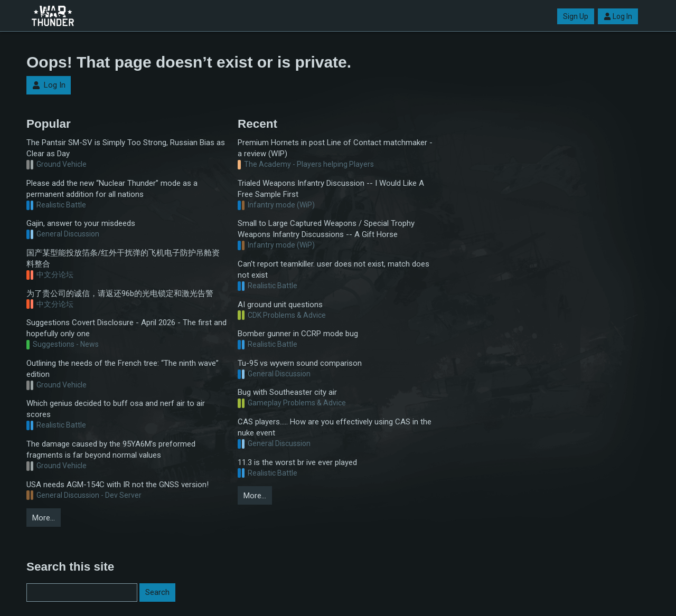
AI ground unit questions (280, 305)
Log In (618, 16)
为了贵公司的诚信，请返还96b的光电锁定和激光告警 (120, 293)
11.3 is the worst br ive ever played (297, 462)
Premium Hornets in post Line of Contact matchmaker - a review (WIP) (335, 148)
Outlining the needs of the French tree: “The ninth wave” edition (123, 369)
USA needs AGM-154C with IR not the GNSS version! (118, 485)
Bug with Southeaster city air (287, 392)
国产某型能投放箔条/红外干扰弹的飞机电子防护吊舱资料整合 (123, 258)
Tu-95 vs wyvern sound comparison (300, 363)
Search (157, 592)
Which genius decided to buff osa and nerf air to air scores (116, 409)
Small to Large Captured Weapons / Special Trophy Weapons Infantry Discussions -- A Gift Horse (326, 229)
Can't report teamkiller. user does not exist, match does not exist (334, 269)
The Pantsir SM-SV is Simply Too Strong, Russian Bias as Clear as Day (126, 148)
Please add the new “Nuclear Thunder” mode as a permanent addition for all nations (112, 189)
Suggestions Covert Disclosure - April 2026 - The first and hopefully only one (126, 328)
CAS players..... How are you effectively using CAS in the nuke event (335, 427)
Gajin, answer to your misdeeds (81, 223)
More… (44, 518)
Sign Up (576, 16)
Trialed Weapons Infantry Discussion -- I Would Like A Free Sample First (331, 189)
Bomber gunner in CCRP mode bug (298, 334)
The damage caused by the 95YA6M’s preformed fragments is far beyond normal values (111, 449)
